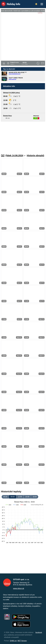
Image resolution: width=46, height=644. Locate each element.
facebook (39, 632)
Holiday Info (9, 3)
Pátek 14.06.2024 (15, 155)
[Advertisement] (23, 137)
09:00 (13, 497)
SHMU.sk (13, 641)
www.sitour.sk (19, 588)
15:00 (27, 497)
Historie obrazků (35, 155)
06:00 (5, 497)
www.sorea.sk (12, 79)
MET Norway (22, 641)
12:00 (20, 497)
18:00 (35, 497)
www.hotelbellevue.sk (15, 74)
